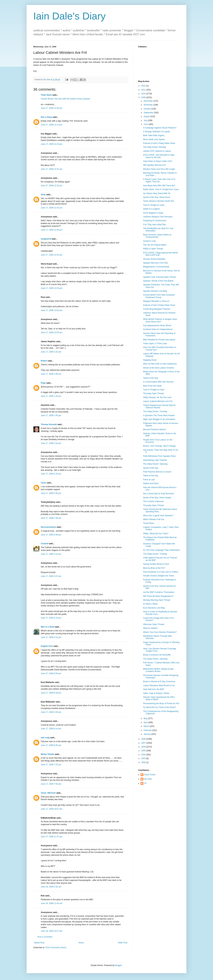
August (147, 116)
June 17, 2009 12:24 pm (52, 144)
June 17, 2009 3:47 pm (51, 576)
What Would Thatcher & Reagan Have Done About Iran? (160, 320)
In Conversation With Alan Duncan (158, 382)
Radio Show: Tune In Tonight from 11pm (161, 189)
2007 (144, 743)
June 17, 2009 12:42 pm (52, 255)
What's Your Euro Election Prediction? (160, 632)
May (146, 718)
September (149, 113)
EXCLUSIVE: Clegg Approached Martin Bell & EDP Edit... (160, 254)
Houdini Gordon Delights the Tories (159, 576)
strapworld (46, 239)
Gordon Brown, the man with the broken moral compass (65, 99)
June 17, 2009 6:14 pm (51, 729)
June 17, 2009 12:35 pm (52, 230)
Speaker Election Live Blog (155, 291)
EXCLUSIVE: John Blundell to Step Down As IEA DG (159, 156)
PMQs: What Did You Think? (156, 534)
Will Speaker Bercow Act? (155, 165)
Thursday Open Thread (153, 393)
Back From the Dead (152, 386)
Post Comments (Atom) (56, 948)
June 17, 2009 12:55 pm (52, 332)
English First (47, 646)
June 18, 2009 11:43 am (52, 903)
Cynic (44, 483)
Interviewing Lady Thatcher (155, 460)
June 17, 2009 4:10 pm (51, 618)
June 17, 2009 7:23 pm (51, 765)
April (146, 722)
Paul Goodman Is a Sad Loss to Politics (161, 572)
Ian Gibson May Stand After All (157, 193)
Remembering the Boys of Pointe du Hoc (161, 703)
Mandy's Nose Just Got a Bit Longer (159, 169)
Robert (44, 361)
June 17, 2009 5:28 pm (51, 693)
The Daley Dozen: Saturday (155, 464)
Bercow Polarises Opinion (155, 429)
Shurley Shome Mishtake (154, 259)
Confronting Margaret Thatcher (157, 309)
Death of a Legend (151, 209)
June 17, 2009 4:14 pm (51, 637)
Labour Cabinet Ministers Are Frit (158, 401)
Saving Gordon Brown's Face (156, 564)
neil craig (45, 738)
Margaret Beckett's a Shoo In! (156, 301)
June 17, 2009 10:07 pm (52, 809)
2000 (144, 762)
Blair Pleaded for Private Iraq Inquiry (159, 340)
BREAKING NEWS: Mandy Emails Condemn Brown (158, 670)
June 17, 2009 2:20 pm (51, 474)
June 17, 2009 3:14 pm (51, 554)
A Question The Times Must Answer (159, 415)
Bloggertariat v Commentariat (156, 267)
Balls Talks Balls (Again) (154, 135)
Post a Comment (45, 937)
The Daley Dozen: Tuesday (155, 411)
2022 (144, 86)
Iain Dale (148, 779)
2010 (144, 94)
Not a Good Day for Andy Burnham (159, 494)
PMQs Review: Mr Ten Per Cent (157, 397)
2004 (144, 755)
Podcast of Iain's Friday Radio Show (159, 143)
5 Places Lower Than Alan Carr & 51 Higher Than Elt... (159, 180)
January (147, 734)
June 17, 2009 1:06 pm (51, 374)
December (149, 101)
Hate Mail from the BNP (154, 689)
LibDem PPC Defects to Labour (157, 151)
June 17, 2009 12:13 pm (52, 125)
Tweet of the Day (151, 378)
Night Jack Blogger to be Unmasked (159, 419)
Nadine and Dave (151, 483)
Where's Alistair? (151, 628)
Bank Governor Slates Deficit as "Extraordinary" (157, 236)
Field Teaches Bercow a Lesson (157, 472)
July (146, 120)
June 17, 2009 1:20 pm (51, 396)
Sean (43, 195)
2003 (144, 758)
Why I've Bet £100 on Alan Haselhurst (160, 364)
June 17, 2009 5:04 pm (51, 673)
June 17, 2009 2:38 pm (51, 518)
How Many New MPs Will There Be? (159, 186)
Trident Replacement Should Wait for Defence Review (159, 406)
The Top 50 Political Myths (155, 245)
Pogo (43, 383)
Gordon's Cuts (149, 241)
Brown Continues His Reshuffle (157, 655)
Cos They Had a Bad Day (154, 225)
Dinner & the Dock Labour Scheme (159, 368)
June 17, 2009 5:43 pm (51, 712)
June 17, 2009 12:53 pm (52, 310)
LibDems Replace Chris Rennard (158, 217)
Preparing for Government (155, 221)
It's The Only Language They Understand (161, 550)
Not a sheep (46, 117)
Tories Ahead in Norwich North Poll (159, 201)
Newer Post (39, 943)
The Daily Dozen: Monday (155, 147)
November (149, 105)
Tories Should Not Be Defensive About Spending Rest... (160, 510)
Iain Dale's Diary (69, 16)
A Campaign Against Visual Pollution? (160, 128)
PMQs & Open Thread (153, 249)
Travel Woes (149, 523)
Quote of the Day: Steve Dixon (157, 197)
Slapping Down (150, 360)
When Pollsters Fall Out (154, 519)
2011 (144, 90)
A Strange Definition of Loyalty (157, 132)
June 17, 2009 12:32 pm (52, 186)
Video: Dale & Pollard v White (156, 693)
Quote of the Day (151, 468)
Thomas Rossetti (49, 424)
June (146, 124)
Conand (45, 544)
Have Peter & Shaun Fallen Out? (158, 161)
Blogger (118, 965)
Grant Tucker (150, 775)
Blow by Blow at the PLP (154, 568)
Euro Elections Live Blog (154, 608)
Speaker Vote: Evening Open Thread (159, 277)
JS (145, 783)
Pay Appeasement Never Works (157, 326)
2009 (144, 97)
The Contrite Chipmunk (153, 501)
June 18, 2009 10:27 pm (52, 931)
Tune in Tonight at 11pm (154, 205)
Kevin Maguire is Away (153, 213)
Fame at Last (149, 480)
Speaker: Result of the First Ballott (158, 281)
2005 (144, 751)
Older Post (123, 943)
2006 (144, 747)
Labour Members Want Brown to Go (159, 685)
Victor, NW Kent (48, 793)
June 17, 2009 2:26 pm (51, 493)
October (147, 109)
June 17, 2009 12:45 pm (52, 288)
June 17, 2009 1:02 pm (51, 352)
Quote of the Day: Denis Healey (157, 498)
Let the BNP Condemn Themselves (159, 592)
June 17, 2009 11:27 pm (52, 837)
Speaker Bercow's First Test (155, 263)
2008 (144, 739)
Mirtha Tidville (47, 754)
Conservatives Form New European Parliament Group (159, 296)
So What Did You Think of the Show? (160, 707)
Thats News (46, 95)
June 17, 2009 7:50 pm (51, 784)
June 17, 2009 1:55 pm (51, 415)
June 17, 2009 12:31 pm (52, 169)
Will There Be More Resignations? (158, 596)
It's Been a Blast (150, 604)
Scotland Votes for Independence (158, 329)
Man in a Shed (48, 627)
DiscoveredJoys (48, 527)
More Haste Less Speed (154, 139)
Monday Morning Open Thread (157, 600)
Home (81, 943)
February (148, 730)
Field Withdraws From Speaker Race (159, 456)
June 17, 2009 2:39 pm (51, 535)
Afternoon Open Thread (154, 624)
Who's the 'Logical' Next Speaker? (158, 516)
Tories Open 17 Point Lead (155, 343)
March (147, 726)
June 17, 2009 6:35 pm (51, 745)
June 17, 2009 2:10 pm (51, 443)
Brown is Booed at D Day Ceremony (159, 681)
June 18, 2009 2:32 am (51, 887)
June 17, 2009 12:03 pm (52, 108)
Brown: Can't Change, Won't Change (159, 446)
